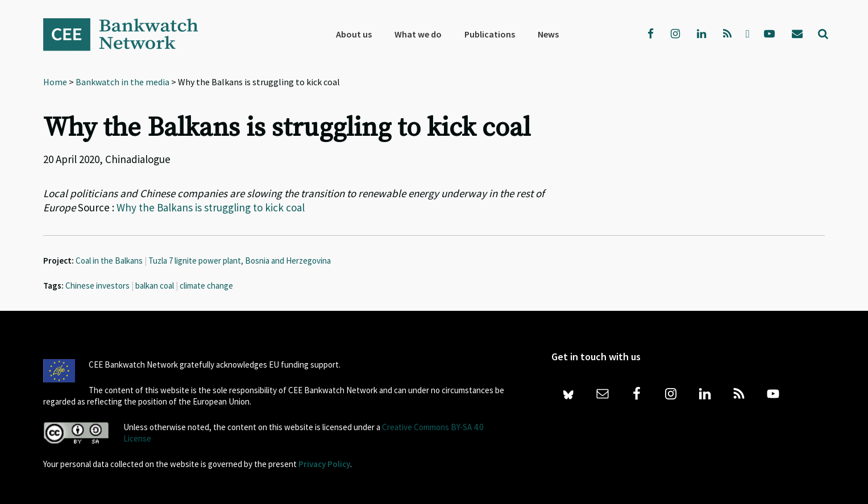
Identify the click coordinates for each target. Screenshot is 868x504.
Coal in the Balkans (109, 261)
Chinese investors (97, 286)
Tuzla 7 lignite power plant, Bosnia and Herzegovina (240, 261)
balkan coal (155, 286)
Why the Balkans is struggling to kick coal (211, 207)
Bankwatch (128, 34)
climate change (206, 286)
